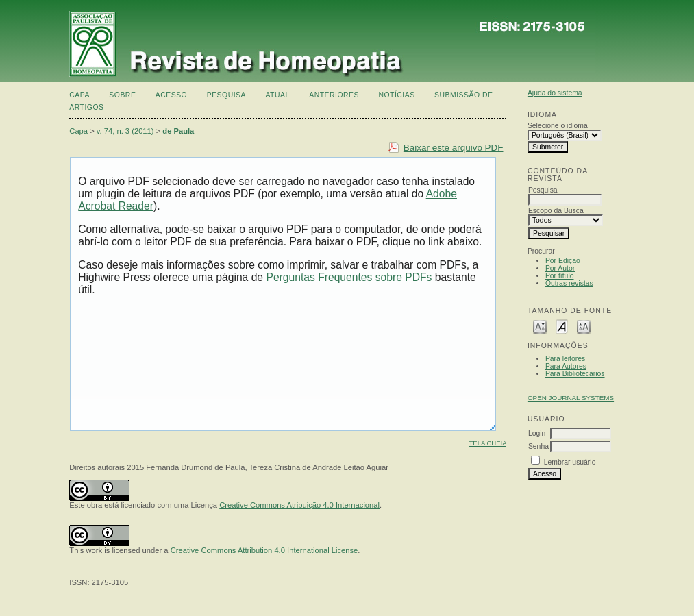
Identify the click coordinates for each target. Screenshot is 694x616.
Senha (538, 446)
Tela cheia (488, 443)
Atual (277, 95)
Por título (560, 276)
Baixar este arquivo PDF (454, 148)
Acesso (171, 95)
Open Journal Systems (571, 398)
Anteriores (334, 95)
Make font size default (562, 326)
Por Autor (560, 268)
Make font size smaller (540, 326)
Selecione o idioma (558, 126)
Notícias (396, 95)
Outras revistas (569, 283)
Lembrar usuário (570, 462)
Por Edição (563, 261)
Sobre (122, 95)
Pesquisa (226, 95)
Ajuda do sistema (555, 93)
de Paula (178, 131)
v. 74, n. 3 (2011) (125, 131)
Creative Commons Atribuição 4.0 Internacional (299, 505)
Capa (79, 95)
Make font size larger (584, 326)
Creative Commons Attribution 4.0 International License (264, 550)
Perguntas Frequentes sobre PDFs (349, 277)
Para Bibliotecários (575, 374)
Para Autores (566, 366)
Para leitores (565, 359)
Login (537, 433)
